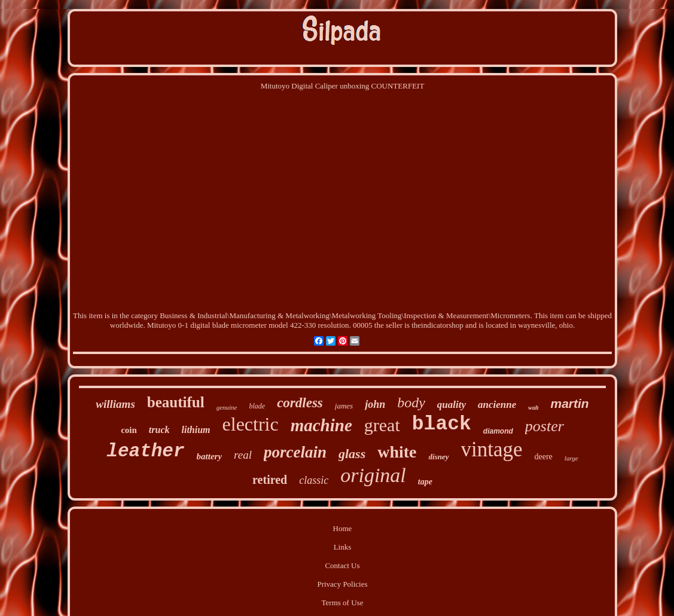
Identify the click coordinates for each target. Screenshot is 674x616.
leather (145, 451)
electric (251, 424)
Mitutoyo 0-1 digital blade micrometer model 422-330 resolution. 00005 (260, 325)
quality (452, 405)
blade (257, 406)
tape (425, 482)
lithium (196, 430)
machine (321, 425)
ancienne (497, 405)
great (382, 425)
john (375, 404)
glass (352, 454)
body (411, 402)
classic (314, 480)
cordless (300, 403)
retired (270, 480)
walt (533, 408)
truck (159, 430)
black (442, 424)
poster (545, 426)
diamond (498, 431)
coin (129, 430)
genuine (227, 407)
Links (343, 547)
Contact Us (342, 565)
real (243, 455)
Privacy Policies (342, 584)
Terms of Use (343, 603)
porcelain (295, 452)
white (397, 452)
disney (439, 457)
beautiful (176, 402)
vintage (492, 449)
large (571, 458)
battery (210, 456)
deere (544, 457)
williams (115, 404)
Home (343, 528)
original (373, 475)
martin (569, 403)
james (344, 406)
